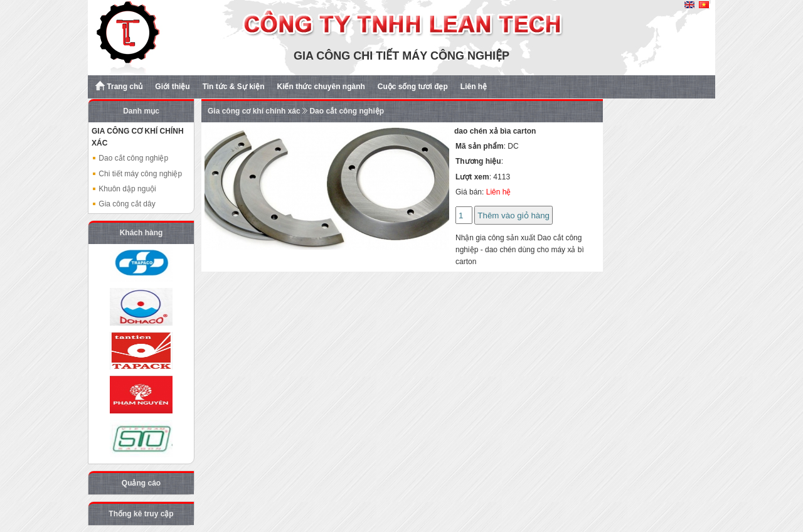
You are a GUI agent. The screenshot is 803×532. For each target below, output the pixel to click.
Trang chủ (119, 86)
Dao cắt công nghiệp (130, 158)
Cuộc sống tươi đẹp (413, 87)
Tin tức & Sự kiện (234, 87)
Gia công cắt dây (124, 204)
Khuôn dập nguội (124, 189)
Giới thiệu (172, 87)
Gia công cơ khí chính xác (254, 111)
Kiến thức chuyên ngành (321, 87)
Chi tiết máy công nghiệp (137, 174)
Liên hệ (474, 87)
